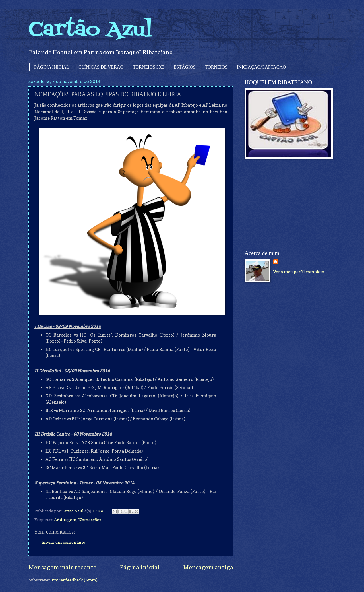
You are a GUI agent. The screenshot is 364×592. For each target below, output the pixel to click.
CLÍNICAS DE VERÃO (101, 67)
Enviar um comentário (63, 542)
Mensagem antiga (208, 567)
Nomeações (90, 520)
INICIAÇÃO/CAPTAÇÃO (261, 67)
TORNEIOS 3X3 (148, 67)
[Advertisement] (287, 205)
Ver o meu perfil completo (299, 272)
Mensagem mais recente (62, 567)
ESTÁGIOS (184, 67)
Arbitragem (65, 520)
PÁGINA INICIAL (52, 67)
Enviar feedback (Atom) (75, 580)
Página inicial (140, 567)
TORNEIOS (216, 67)
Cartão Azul (90, 30)
